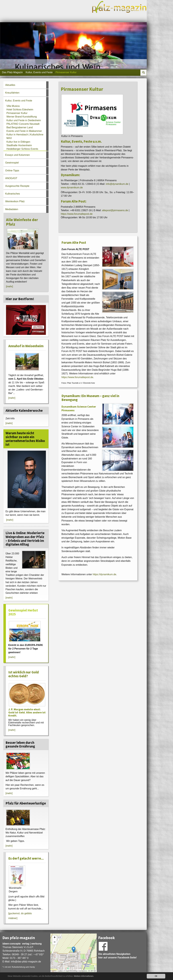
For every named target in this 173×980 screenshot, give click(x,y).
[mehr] (9, 286)
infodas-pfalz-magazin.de (26, 962)
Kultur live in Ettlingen (18, 142)
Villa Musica (13, 106)
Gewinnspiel (12, 163)
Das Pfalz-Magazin (12, 72)
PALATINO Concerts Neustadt (23, 124)
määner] (13, 918)
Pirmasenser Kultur (17, 113)
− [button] (55, 942)
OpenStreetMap (72, 971)
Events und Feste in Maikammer (24, 131)
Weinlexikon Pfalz (15, 201)
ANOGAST (11, 178)
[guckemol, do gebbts (20, 913)
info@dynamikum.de (117, 184)
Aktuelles (10, 85)
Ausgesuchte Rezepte (17, 186)
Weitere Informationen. (84, 976)
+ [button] (55, 938)
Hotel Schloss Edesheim (20, 110)
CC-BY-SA (92, 971)
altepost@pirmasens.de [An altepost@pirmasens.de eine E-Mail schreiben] (115, 210)
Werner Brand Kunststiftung (22, 117)
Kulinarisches (13, 194)
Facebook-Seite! (127, 958)
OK (156, 976)
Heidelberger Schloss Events (22, 149)
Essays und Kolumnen (18, 155)
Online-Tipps (12, 171)
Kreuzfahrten (12, 93)
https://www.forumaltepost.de (77, 214)
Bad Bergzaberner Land (20, 127)
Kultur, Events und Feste (39, 72)
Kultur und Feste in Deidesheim (24, 120)
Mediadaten (12, 209)
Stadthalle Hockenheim (19, 145)
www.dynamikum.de (72, 187)
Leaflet (60, 971)
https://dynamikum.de (104, 574)
